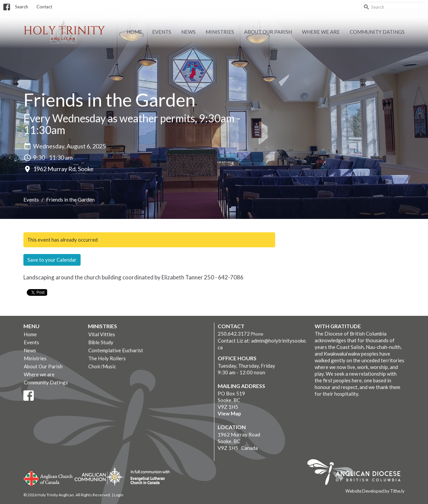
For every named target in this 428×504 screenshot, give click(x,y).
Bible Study (101, 342)
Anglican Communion (99, 476)
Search (22, 7)
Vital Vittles (102, 334)
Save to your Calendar (52, 260)
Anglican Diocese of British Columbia (357, 473)
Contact (44, 7)
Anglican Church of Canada (48, 478)
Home (134, 32)
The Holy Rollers (107, 358)
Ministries (220, 32)
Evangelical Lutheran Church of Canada (148, 478)
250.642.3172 (234, 334)
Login (119, 495)
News (188, 32)
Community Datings (377, 32)
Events (162, 32)
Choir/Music (102, 366)
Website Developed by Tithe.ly (375, 491)
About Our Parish (268, 32)
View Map (229, 413)
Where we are (321, 32)
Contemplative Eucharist (116, 350)
